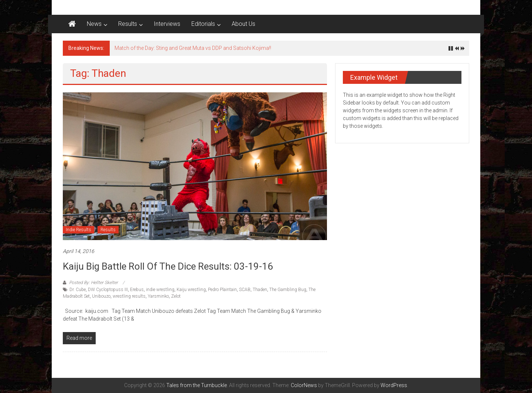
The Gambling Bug (288, 290)
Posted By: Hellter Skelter (93, 283)
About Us (243, 24)
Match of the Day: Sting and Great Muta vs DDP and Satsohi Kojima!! (193, 48)
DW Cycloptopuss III (108, 290)
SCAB (245, 290)
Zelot (176, 296)
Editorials (203, 24)
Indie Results (79, 230)
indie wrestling (160, 290)
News (94, 24)
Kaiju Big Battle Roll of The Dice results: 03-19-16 (168, 266)
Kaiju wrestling (191, 290)
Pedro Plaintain (222, 290)
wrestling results (129, 296)
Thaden (260, 290)
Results (128, 24)
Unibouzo (101, 296)
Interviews (167, 24)
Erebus (137, 290)
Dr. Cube (78, 290)
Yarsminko (158, 296)
